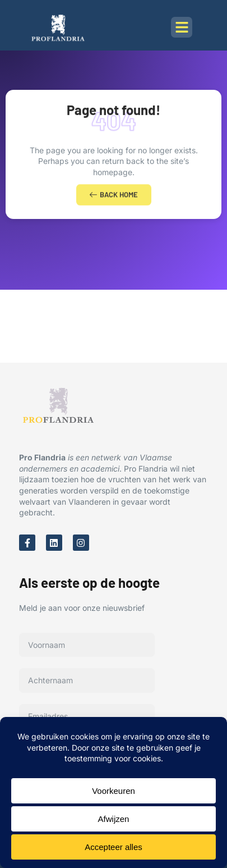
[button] (182, 28)
